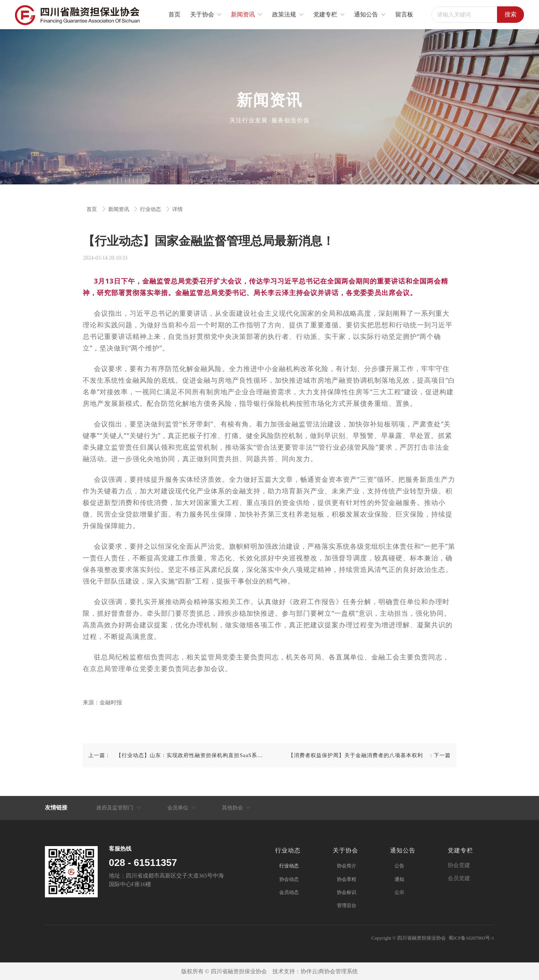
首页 (92, 209)
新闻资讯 (119, 209)
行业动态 (151, 209)
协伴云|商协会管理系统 (329, 971)
